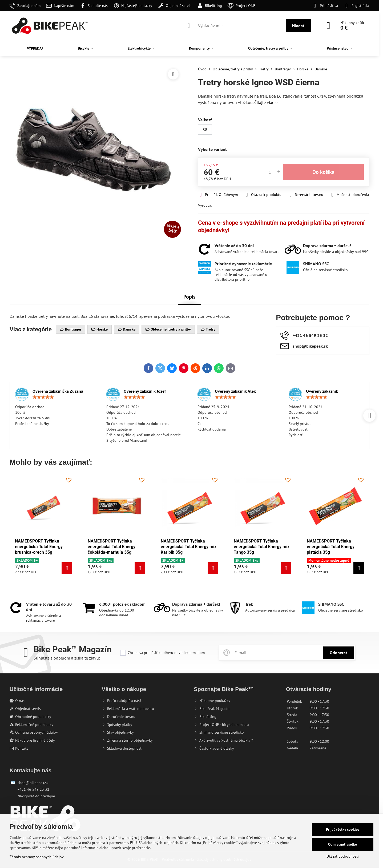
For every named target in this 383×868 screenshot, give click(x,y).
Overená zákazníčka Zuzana (58, 391)
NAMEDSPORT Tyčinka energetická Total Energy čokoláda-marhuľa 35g (112, 547)
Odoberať (338, 653)
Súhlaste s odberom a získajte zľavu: (67, 658)
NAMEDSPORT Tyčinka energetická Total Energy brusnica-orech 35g (39, 547)
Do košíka (323, 172)
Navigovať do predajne (36, 796)
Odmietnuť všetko (343, 844)
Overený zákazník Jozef (145, 391)
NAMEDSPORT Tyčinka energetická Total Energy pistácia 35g (331, 547)
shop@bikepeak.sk (33, 783)
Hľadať (298, 26)
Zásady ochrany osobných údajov (37, 857)
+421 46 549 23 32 (33, 789)
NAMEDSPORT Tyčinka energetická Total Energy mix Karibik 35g (189, 547)
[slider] (43, 397)
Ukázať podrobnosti (343, 856)
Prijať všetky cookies (343, 829)
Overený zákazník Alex (235, 391)
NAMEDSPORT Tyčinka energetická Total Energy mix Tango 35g (262, 547)
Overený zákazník (322, 391)
